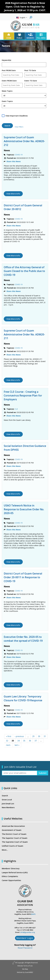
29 (33, 736)
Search (5, 796)
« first (9, 736)
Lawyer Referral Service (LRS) (15, 872)
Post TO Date (30, 70)
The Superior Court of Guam (15, 838)
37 (36, 741)
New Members (8, 807)
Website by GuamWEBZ (25, 972)
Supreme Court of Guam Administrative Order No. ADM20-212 (24, 141)
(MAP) (33, 914)
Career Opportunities (11, 880)
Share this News (14, 161)
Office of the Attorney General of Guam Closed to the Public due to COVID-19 (24, 271)
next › (9, 745)
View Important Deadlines (17, 116)
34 (18, 741)
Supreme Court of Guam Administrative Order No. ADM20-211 (24, 334)
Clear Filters (19, 127)
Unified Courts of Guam (12, 846)
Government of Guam (12, 830)
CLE (16, 409)
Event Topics (7, 101)
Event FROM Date (9, 81)
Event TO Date (31, 81)
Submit (43, 773)
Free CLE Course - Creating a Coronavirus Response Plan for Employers (23, 396)
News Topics (7, 91)
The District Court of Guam (14, 834)
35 (24, 741)
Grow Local (7, 800)
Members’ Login (25, 938)
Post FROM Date (9, 70)
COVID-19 (19, 155)
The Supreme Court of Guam (15, 842)
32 (7, 741)
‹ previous (19, 736)
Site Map (25, 969)
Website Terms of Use (25, 966)
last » (17, 745)
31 (45, 736)
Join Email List (8, 804)
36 (30, 741)
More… (5, 850)
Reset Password (25, 948)
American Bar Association (13, 826)
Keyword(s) (6, 60)
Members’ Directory (11, 868)
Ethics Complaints (10, 876)
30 (39, 736)
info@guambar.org (27, 932)
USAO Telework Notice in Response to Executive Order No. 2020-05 (24, 509)
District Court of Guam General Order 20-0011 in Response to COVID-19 (23, 577)
